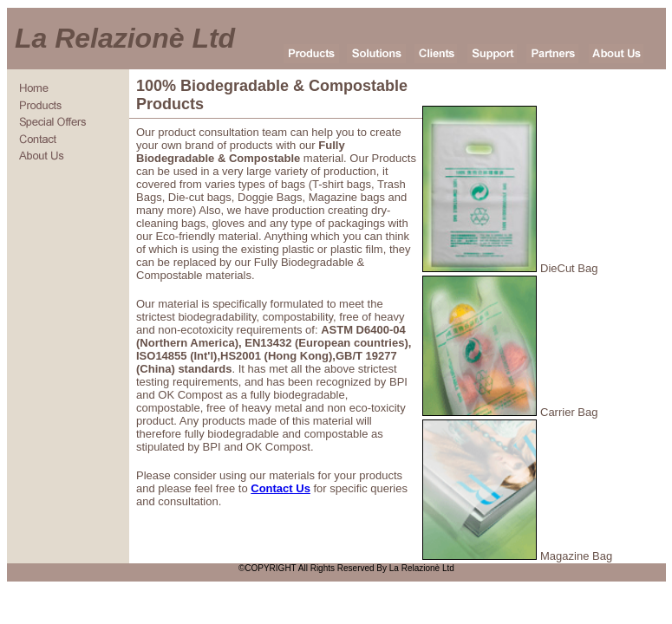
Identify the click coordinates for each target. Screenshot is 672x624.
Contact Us (281, 488)
